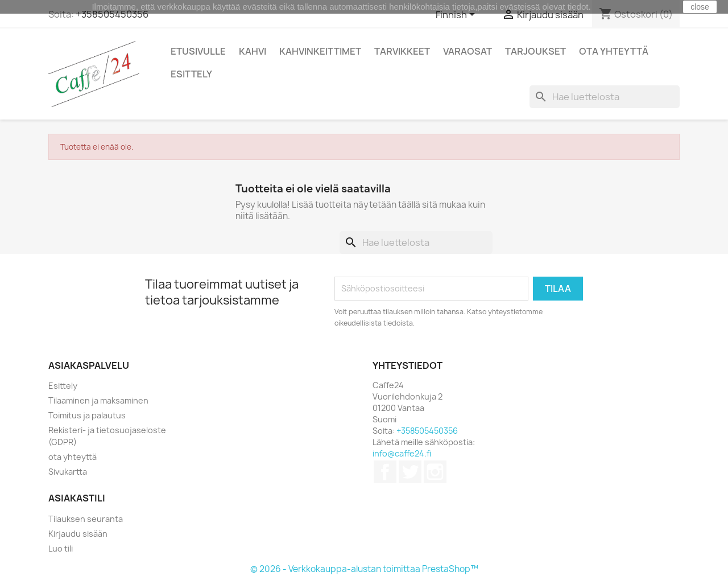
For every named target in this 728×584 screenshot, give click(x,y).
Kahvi (253, 51)
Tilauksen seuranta (86, 519)
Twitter (410, 472)
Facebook (385, 472)
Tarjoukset (535, 51)
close (700, 7)
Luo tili (61, 548)
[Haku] (605, 97)
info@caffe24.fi (402, 453)
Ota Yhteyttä (614, 51)
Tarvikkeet (402, 51)
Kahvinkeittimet (320, 51)
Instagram (435, 472)
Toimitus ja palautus (87, 415)
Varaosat (468, 51)
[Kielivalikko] (457, 15)
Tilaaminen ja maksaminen (98, 400)
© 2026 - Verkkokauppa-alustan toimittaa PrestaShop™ (364, 569)
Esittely (191, 74)
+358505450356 (112, 14)
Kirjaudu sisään (78, 534)
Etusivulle (198, 51)
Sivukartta (68, 472)
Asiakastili (77, 498)
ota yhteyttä (73, 457)
